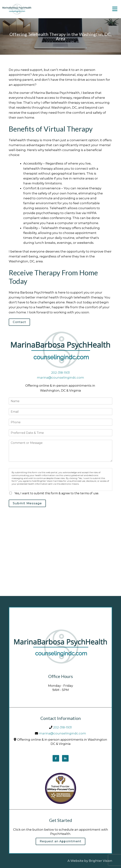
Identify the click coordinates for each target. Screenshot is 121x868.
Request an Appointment (60, 841)
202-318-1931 (60, 373)
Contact (19, 322)
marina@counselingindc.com (60, 378)
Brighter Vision (101, 861)
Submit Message (27, 503)
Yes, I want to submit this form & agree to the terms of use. (57, 493)
